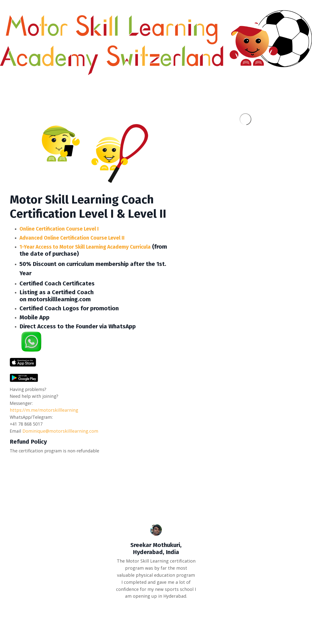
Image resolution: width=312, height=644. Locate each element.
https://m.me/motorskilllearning (44, 410)
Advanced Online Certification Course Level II (80, 238)
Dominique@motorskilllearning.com (60, 431)
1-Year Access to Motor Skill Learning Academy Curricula (95, 247)
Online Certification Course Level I (65, 229)
